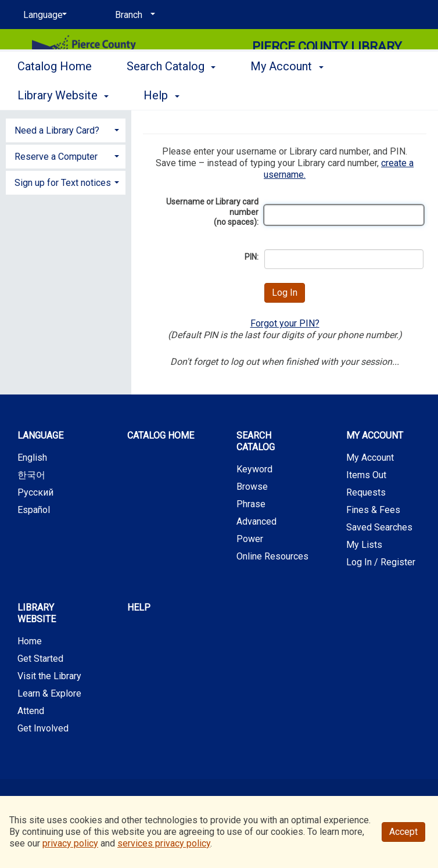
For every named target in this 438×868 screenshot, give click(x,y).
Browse (252, 487)
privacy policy (70, 843)
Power (250, 539)
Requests (366, 492)
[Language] (43, 15)
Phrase (251, 504)
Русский (35, 492)
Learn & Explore (49, 693)
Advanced (256, 521)
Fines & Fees (373, 510)
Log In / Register (381, 562)
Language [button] (40, 435)
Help (139, 607)
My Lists (364, 545)
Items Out (366, 475)
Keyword (254, 469)
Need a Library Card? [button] (57, 130)
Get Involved (43, 728)
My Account (370, 458)
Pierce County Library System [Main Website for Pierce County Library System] (327, 55)
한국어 (31, 475)
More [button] (381, 95)
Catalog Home (55, 94)
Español (34, 510)
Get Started (40, 659)
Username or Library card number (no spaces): (212, 212)
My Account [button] (287, 94)
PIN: (252, 257)
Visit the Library (49, 676)
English (32, 458)
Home (30, 641)
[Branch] (133, 15)
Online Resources (272, 556)
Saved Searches (379, 527)
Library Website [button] (37, 613)
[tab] (66, 129)
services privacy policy (164, 843)
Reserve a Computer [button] (56, 157)
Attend (31, 711)
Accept (403, 832)
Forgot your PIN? (285, 323)
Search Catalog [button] (171, 94)
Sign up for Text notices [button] (63, 183)
